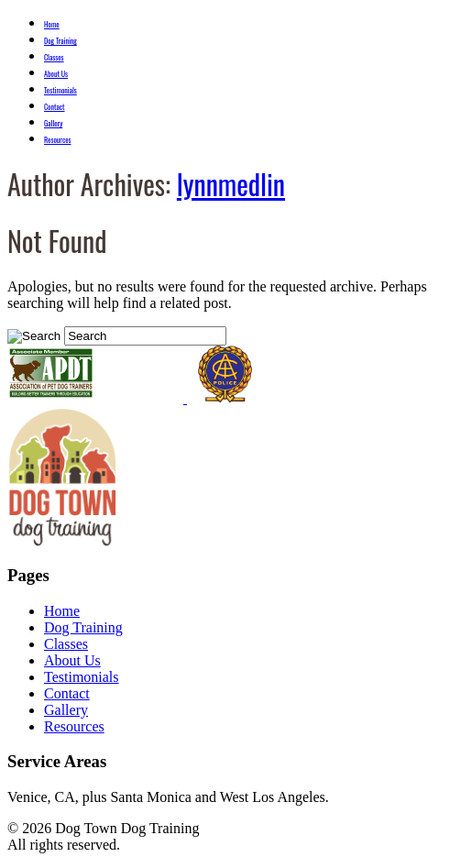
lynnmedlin (231, 184)
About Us (56, 73)
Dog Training (60, 40)
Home (52, 24)
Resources (58, 139)
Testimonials (60, 90)
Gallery (53, 123)
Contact (55, 106)
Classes (54, 57)
